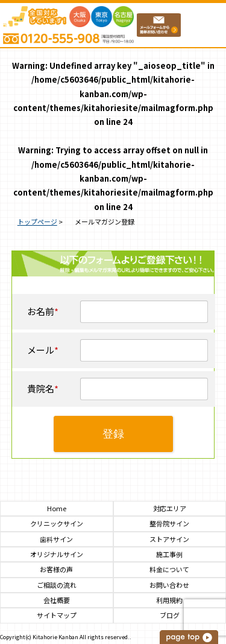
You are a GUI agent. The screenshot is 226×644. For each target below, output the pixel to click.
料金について (169, 569)
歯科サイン (56, 539)
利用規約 (169, 600)
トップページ (37, 222)
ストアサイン (169, 539)
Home (57, 509)
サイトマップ (57, 615)
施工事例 (169, 554)
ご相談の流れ (57, 585)
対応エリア (170, 509)
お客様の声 (56, 569)
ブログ (170, 615)
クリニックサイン (57, 524)
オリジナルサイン (57, 554)
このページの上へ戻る (190, 637)
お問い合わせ (169, 585)
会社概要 (57, 600)
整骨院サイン (169, 524)
